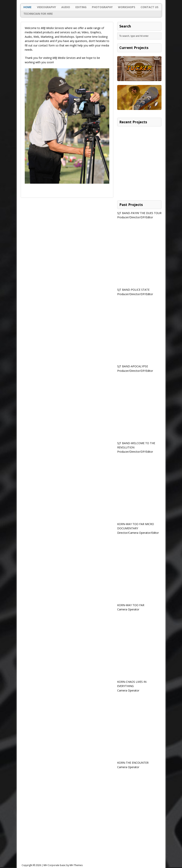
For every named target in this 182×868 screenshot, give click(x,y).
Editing (81, 7)
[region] (67, 133)
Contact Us (150, 7)
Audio (66, 7)
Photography (102, 7)
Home (27, 7)
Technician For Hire (38, 14)
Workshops (127, 7)
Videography (46, 7)
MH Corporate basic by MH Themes (63, 865)
